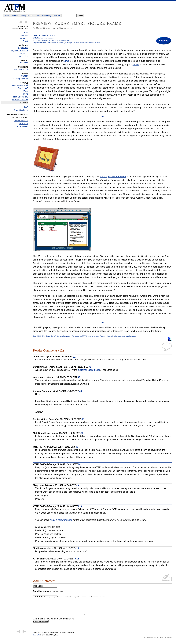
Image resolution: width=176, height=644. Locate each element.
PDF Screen (23, 126)
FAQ (26, 107)
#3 (79, 377)
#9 (78, 485)
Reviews (57, 16)
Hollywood (24, 53)
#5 (83, 419)
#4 (81, 391)
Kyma (26, 94)
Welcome (24, 38)
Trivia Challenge (21, 110)
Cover (26, 32)
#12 (77, 559)
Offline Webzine (21, 121)
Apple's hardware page (61, 520)
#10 (80, 506)
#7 (77, 447)
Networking (47, 16)
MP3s (66, 61)
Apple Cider (23, 48)
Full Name (38, 586)
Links (38, 16)
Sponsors (24, 35)
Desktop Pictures (27, 16)
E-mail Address (49, 591)
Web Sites (24, 56)
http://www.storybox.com (46, 38)
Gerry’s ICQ (23, 88)
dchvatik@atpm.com (62, 28)
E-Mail (25, 41)
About (7, 16)
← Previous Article (20, 22)
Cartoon (25, 76)
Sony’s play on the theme (113, 177)
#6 (82, 433)
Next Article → (26, 22)
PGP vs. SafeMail (20, 100)
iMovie (136, 64)
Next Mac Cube (21, 69)
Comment (70, 597)
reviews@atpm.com (130, 336)
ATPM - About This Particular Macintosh (15, 8)
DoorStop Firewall (20, 85)
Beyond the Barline (20, 50)
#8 (79, 464)
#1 (74, 357)
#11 (77, 548)
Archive (15, 16)
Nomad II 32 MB (21, 97)
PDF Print (24, 124)
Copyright (36, 638)
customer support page (89, 370)
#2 (90, 367)
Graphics (24, 63)
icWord (25, 91)
